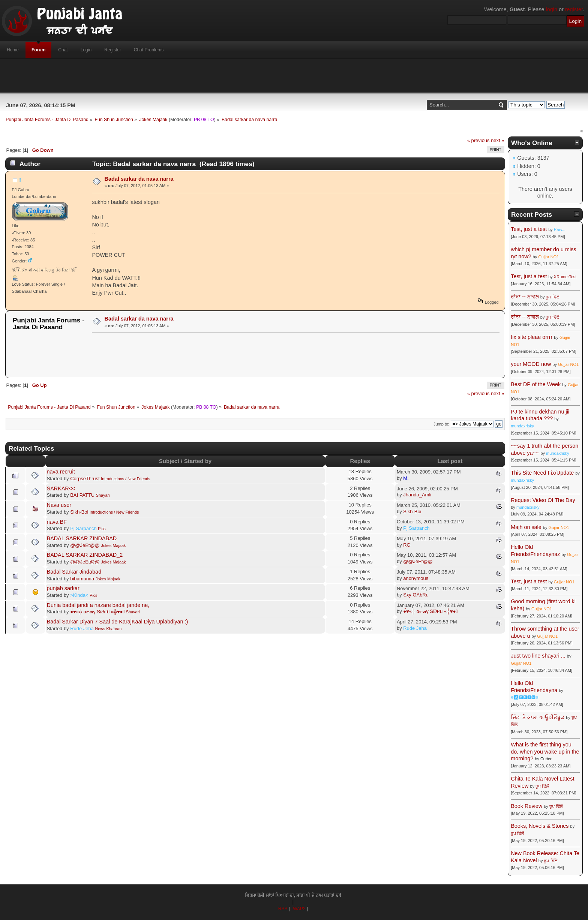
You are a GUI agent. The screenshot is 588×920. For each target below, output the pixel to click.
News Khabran (108, 629)
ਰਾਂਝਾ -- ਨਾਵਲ (525, 297)
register (574, 9)
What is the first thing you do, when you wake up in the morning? (545, 751)
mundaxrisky (522, 426)
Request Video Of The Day (543, 500)
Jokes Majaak (113, 545)
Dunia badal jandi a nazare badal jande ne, (98, 605)
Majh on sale (526, 527)
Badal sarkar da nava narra (139, 179)
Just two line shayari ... (538, 656)
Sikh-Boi (79, 512)
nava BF (57, 522)
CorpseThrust (85, 479)
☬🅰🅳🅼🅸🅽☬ (525, 697)
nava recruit (61, 472)
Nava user (59, 505)
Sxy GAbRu (416, 595)
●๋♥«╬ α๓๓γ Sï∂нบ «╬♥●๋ (97, 612)
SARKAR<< (61, 488)
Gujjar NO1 (548, 257)
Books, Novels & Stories (540, 826)
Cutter (546, 759)
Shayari (103, 495)
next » (497, 140)
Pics (102, 529)
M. (406, 478)
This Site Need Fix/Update (542, 473)
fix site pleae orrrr (532, 337)
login (552, 9)
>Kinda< (79, 595)
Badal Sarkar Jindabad (74, 572)
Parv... (560, 229)
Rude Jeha (82, 629)
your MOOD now (531, 364)
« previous (478, 140)
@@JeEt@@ (85, 545)
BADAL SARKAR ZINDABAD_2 (85, 555)
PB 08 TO (204, 120)
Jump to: (441, 424)
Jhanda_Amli (417, 495)
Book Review (526, 806)
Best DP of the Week (536, 384)
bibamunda (82, 579)
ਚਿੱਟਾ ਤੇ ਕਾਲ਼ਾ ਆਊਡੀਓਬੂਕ (538, 717)
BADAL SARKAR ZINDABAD (82, 538)
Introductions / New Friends (125, 479)
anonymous (416, 578)
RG (407, 545)
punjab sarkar (63, 588)
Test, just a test (529, 229)
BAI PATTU (82, 495)
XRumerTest (565, 277)
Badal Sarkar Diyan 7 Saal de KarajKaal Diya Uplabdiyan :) (118, 622)
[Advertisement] (294, 75)
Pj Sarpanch (83, 528)
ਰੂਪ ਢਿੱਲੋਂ (552, 297)
